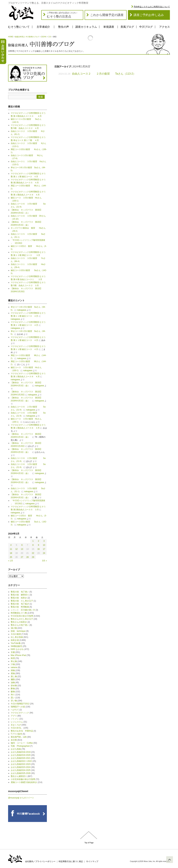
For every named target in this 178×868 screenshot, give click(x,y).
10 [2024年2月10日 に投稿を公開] (44, 545)
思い (13, 698)
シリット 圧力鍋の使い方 (23, 610)
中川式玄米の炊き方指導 (22, 616)
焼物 (13, 670)
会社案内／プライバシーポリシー (40, 861)
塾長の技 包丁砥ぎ (20, 604)
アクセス (165, 27)
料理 (13, 658)
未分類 (14, 740)
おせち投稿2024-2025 (21, 770)
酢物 (13, 689)
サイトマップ (92, 861)
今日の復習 (16, 634)
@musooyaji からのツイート (21, 798)
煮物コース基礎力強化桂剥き (24, 782)
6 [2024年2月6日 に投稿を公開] (22, 545)
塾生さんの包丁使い (20, 625)
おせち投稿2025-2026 (21, 773)
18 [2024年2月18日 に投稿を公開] (11, 553)
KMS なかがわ (17, 649)
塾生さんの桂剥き (19, 622)
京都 (13, 652)
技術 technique (18, 631)
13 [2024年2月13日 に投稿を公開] (22, 549)
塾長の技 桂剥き (19, 598)
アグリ (14, 716)
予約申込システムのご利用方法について (152, 7)
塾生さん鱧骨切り (19, 776)
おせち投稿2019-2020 (21, 755)
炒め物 (14, 686)
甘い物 (14, 701)
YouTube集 (16, 643)
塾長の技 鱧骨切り (20, 595)
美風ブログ (127, 27)
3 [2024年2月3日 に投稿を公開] (44, 541)
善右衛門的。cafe (19, 737)
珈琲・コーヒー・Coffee (22, 743)
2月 (50, 37)
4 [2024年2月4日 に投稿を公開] (11, 545)
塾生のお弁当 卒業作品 (22, 731)
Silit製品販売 (16, 646)
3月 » (44, 561)
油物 (13, 683)
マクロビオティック (20, 713)
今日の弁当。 (17, 728)
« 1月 (11, 561)
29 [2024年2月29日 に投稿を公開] (33, 557)
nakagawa (22, 310)
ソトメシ (15, 719)
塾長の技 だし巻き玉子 (22, 601)
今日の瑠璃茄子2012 (20, 704)
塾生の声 (64, 27)
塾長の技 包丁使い (20, 592)
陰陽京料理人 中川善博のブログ (27, 37)
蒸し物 (14, 676)
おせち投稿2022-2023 (21, 764)
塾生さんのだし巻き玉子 (22, 619)
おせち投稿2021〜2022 (21, 761)
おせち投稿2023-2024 (21, 767)
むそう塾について (19, 27)
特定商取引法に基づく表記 (71, 861)
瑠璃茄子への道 (18, 707)
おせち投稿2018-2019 (21, 752)
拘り (13, 695)
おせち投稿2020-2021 (21, 758)
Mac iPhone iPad (18, 655)
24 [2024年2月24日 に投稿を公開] (44, 553)
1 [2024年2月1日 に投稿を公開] (33, 541)
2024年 (44, 37)
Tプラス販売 (16, 734)
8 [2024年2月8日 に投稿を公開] (33, 545)
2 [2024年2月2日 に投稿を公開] (39, 541)
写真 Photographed (20, 746)
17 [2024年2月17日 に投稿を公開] (44, 549)
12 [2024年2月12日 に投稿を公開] (16, 549)
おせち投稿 (16, 749)
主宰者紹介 (43, 27)
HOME (11, 37)
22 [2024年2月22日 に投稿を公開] (33, 553)
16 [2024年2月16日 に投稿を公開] (39, 549)
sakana (14, 667)
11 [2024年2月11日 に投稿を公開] (11, 549)
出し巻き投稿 (17, 637)
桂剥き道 (15, 640)
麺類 (13, 679)
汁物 (13, 664)
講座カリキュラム (86, 27)
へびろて (15, 710)
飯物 (13, 692)
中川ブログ (146, 27)
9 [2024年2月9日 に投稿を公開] (39, 545)
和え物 (14, 661)
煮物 (13, 673)
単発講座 (109, 27)
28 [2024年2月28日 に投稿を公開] (27, 557)
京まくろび (16, 725)
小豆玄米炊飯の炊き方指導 (23, 779)
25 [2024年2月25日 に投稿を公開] (11, 557)
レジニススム (17, 722)
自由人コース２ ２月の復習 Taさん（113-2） (104, 74)
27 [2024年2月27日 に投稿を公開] (22, 557)
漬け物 (14, 628)
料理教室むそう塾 (19, 613)
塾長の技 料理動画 (20, 607)
